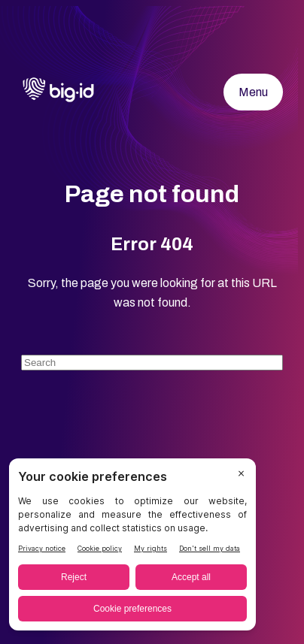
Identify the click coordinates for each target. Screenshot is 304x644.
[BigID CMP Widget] (132, 548)
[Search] (152, 363)
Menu (253, 92)
